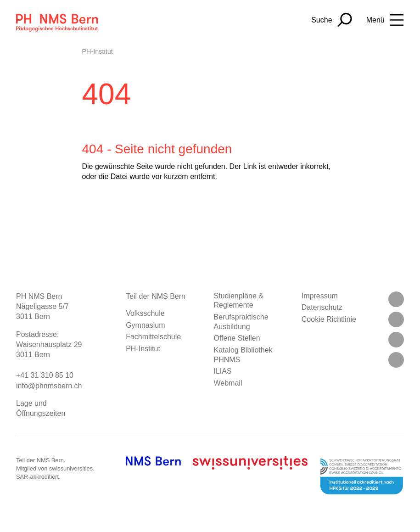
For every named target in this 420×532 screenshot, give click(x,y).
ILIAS (222, 371)
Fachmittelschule (153, 337)
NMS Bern (50, 460)
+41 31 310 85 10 (45, 375)
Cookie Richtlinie (329, 319)
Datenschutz (322, 307)
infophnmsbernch (49, 386)
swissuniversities (71, 468)
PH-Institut (97, 51)
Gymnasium (145, 325)
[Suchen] (331, 20)
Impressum (320, 296)
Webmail (228, 383)
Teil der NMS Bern (156, 296)
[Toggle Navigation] (385, 20)
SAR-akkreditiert (37, 477)
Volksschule (145, 313)
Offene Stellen (237, 338)
